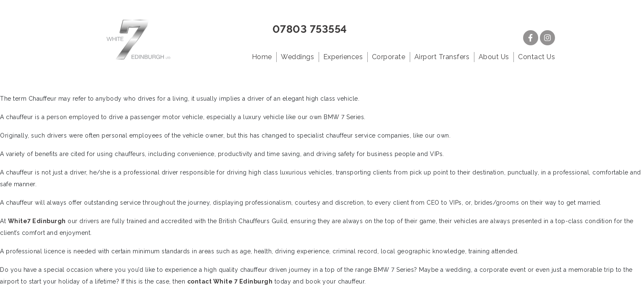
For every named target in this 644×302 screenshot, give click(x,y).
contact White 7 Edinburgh (230, 281)
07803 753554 (310, 29)
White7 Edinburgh (37, 221)
